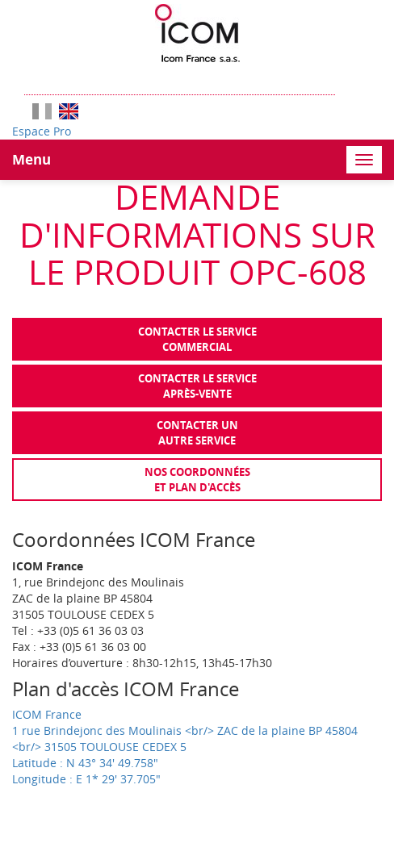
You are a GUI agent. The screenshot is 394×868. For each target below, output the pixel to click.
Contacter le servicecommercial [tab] (197, 339)
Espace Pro (42, 131)
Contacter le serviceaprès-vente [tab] (197, 386)
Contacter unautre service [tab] (197, 433)
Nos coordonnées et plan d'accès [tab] (197, 480)
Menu (31, 159)
